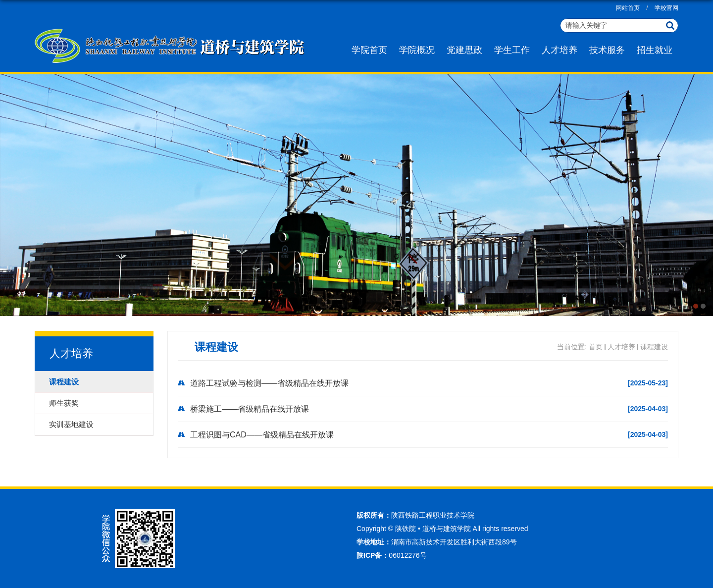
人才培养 (560, 50)
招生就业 (655, 50)
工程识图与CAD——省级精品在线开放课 (262, 435)
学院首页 (369, 50)
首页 (596, 347)
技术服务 (607, 50)
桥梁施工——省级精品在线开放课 (250, 409)
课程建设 (654, 347)
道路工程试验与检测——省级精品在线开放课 (269, 383)
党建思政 (464, 50)
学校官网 (666, 8)
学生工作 (512, 50)
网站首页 (628, 8)
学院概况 (417, 50)
